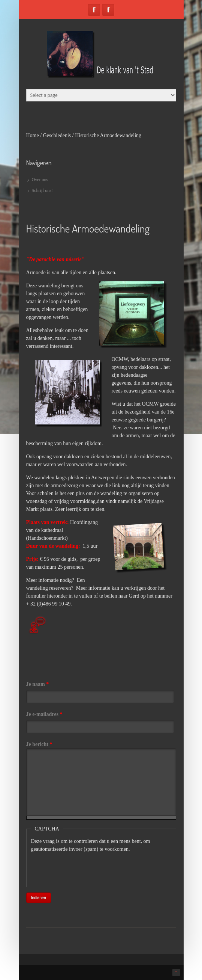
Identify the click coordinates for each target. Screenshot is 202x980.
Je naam (38, 684)
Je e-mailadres (44, 714)
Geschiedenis (57, 135)
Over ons (40, 180)
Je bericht (39, 744)
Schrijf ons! (42, 190)
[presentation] (88, 868)
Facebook (94, 10)
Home (33, 135)
